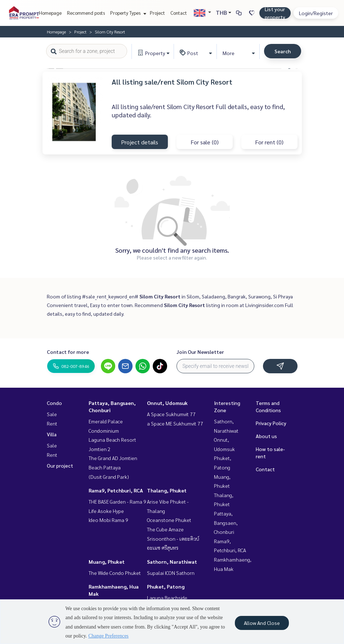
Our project (60, 465)
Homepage (50, 13)
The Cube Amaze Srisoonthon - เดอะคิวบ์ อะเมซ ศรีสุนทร (173, 538)
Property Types (127, 13)
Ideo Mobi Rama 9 (108, 520)
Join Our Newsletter (200, 352)
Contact (179, 13)
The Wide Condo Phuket (115, 573)
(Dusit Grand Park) (109, 477)
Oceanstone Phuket (169, 520)
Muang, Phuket (107, 562)
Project (157, 13)
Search (283, 51)
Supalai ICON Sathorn (171, 573)
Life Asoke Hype (106, 511)
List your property (275, 13)
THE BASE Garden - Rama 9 (117, 501)
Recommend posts (86, 13)
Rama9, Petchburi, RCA (116, 490)
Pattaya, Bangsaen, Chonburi (226, 523)
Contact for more (68, 352)
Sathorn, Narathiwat (172, 562)
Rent (52, 423)
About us (266, 436)
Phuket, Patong (166, 586)
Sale (52, 414)
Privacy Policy (271, 423)
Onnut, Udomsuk (167, 403)
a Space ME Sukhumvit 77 (175, 423)
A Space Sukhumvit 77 (171, 414)
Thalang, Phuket (167, 490)
